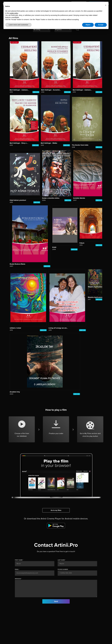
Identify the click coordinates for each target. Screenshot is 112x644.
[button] (106, 5)
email (17, 569)
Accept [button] (101, 25)
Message (18, 579)
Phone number (63, 569)
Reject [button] (88, 25)
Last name (61, 560)
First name (19, 560)
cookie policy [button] (14, 13)
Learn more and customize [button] (18, 25)
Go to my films (56, 510)
